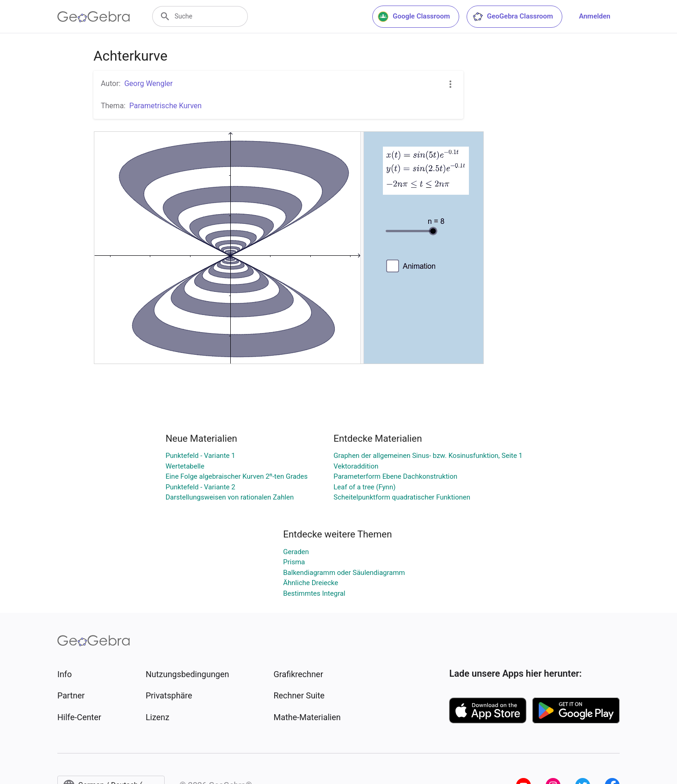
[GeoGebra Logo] (94, 17)
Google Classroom (414, 17)
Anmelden (595, 16)
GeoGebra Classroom (513, 17)
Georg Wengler (149, 83)
